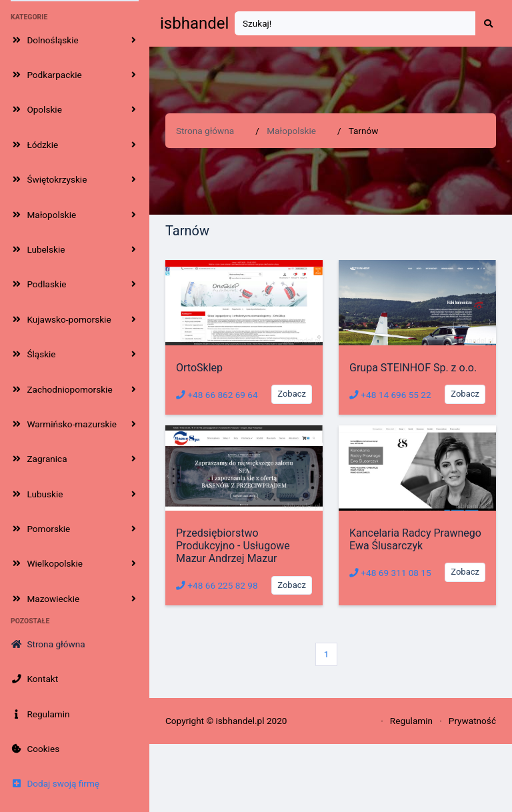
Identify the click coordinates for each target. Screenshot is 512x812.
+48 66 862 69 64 (217, 395)
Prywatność (472, 721)
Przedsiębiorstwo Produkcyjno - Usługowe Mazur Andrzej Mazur (233, 546)
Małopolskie (291, 131)
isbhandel (194, 23)
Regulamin (411, 721)
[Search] (355, 24)
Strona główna (205, 131)
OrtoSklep (199, 368)
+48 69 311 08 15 (390, 573)
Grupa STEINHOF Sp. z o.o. (413, 368)
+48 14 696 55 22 (390, 395)
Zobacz (292, 394)
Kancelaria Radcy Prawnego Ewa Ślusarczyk (415, 539)
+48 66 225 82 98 (217, 585)
